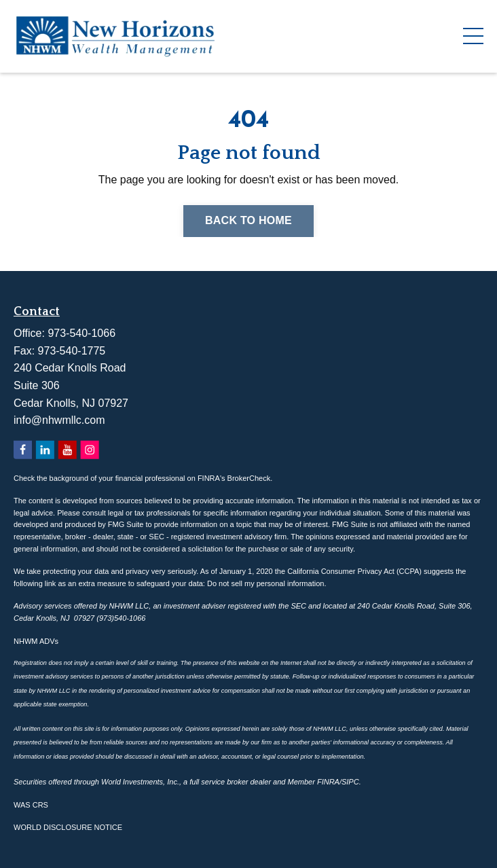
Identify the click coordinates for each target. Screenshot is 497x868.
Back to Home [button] (248, 220)
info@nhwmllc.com (59, 420)
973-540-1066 (81, 333)
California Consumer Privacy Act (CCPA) (354, 571)
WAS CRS (31, 805)
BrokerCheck (249, 478)
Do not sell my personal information (265, 583)
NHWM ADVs (36, 641)
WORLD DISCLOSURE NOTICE (68, 827)
